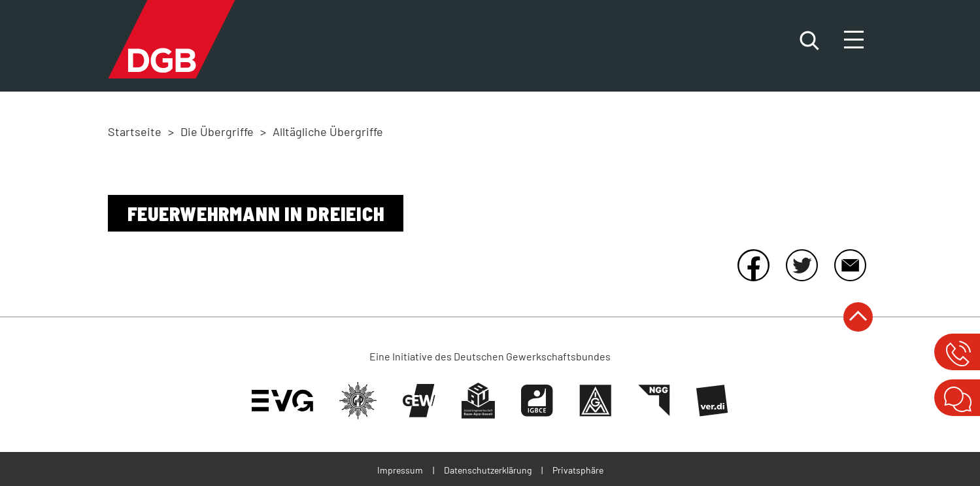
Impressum (400, 470)
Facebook (753, 265)
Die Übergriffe (217, 131)
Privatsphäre (578, 470)
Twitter (802, 265)
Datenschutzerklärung (488, 470)
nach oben (858, 317)
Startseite (135, 131)
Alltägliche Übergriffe (328, 131)
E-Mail (850, 265)
